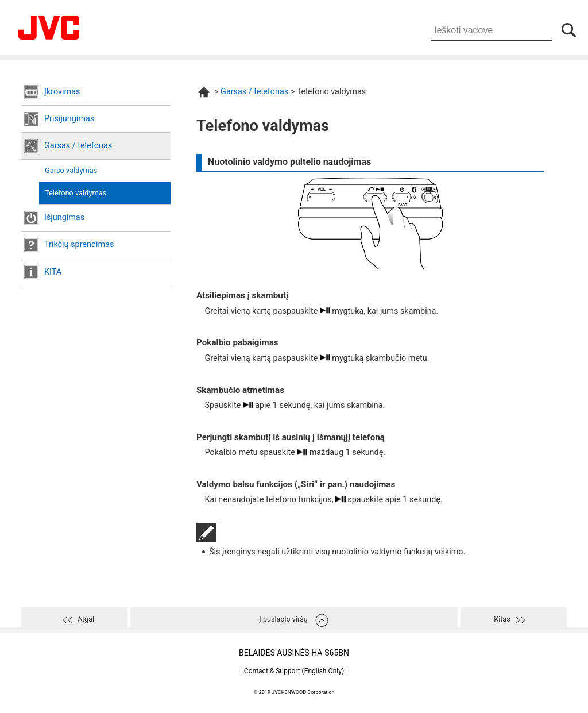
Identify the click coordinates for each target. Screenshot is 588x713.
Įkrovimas (62, 92)
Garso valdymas (71, 170)
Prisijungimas (69, 119)
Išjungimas (64, 217)
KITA (53, 272)
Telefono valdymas (76, 193)
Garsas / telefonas (78, 146)
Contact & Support (294, 671)
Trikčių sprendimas (79, 244)
